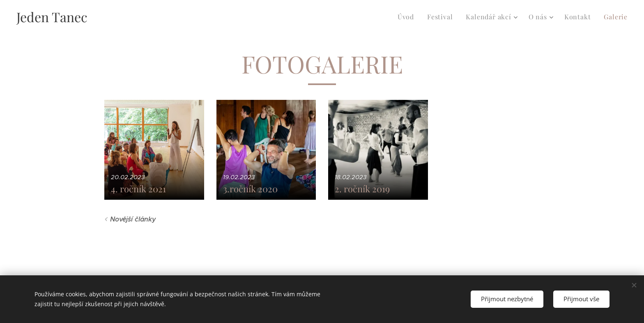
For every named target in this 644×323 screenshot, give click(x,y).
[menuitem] (408, 17)
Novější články (133, 219)
